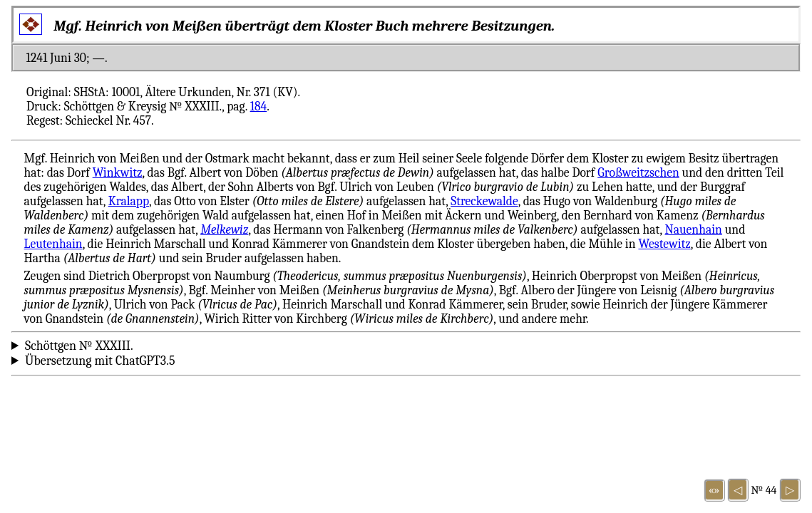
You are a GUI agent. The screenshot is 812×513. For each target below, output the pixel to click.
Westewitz (664, 244)
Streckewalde (484, 201)
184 (259, 106)
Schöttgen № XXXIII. (79, 346)
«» (714, 490)
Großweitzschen (638, 172)
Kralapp (129, 201)
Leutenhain (53, 244)
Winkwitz (118, 172)
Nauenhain (694, 229)
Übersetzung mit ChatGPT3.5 (100, 361)
